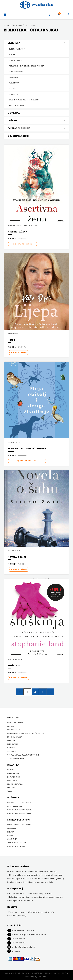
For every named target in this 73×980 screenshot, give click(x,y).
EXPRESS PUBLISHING (36, 128)
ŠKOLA (10, 791)
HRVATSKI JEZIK (14, 777)
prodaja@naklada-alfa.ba (23, 947)
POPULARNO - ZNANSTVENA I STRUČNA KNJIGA (27, 66)
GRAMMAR (12, 828)
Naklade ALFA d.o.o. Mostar (23, 930)
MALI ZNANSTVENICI (15, 784)
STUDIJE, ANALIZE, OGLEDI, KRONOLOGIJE (24, 100)
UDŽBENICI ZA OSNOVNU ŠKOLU (20, 810)
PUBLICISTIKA (14, 83)
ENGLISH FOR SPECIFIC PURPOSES (21, 825)
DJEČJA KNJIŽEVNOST (17, 49)
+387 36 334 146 (18, 943)
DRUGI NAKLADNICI (36, 136)
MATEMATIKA (12, 788)
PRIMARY (11, 832)
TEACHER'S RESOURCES (17, 843)
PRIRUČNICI (13, 77)
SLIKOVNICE (14, 94)
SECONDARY (12, 839)
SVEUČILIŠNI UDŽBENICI (18, 106)
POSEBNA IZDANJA (16, 72)
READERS (11, 835)
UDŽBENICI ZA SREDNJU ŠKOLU (19, 813)
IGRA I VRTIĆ (12, 781)
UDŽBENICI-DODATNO (16, 846)
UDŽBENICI (36, 121)
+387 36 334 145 (18, 939)
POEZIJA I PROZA (15, 60)
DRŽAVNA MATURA (15, 806)
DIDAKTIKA (36, 113)
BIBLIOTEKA (37, 43)
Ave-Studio (43, 977)
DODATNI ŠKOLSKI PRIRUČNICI (19, 803)
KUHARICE (13, 55)
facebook (16, 951)
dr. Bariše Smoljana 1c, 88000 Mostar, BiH (29, 935)
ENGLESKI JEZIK (13, 773)
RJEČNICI (13, 89)
